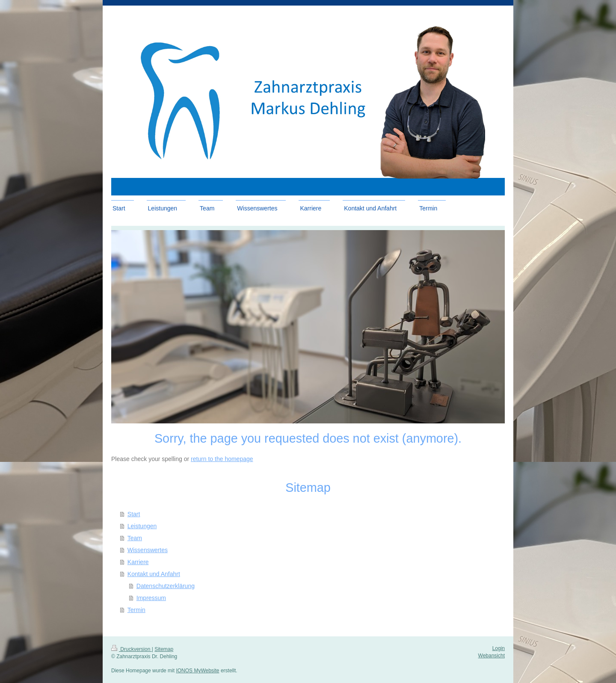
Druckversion (132, 649)
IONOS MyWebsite (197, 671)
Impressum (151, 598)
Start (134, 514)
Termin (136, 610)
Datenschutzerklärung (166, 586)
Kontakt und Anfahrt (154, 574)
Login (499, 648)
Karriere (138, 562)
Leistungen (142, 526)
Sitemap (164, 649)
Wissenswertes (148, 550)
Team (135, 538)
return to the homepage (222, 459)
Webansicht (492, 656)
